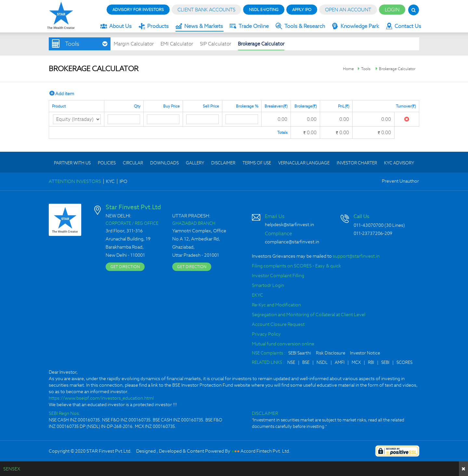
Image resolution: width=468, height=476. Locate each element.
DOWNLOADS (164, 163)
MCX (356, 362)
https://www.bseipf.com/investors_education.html (101, 398)
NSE (291, 362)
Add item (62, 93)
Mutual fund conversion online (283, 344)
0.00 (282, 119)
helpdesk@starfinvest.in (289, 225)
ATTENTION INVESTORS (75, 181)
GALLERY (195, 163)
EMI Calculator (177, 44)
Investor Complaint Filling (278, 276)
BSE (306, 362)
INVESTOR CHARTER (357, 163)
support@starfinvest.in (356, 256)
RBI (371, 362)
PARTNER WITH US (72, 163)
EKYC (258, 295)
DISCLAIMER (223, 163)
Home (348, 69)
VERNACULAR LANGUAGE (304, 163)
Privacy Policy (266, 334)
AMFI (340, 362)
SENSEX (12, 469)
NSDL (322, 362)
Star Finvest (61, 15)
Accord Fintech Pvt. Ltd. (265, 451)
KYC (110, 181)
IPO (123, 181)
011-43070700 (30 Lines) (379, 225)
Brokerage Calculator (261, 44)
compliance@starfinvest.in (292, 242)
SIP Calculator (215, 44)
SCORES (404, 362)
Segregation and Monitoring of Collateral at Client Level (309, 315)
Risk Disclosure (331, 353)
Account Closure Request (278, 324)
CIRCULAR (133, 163)
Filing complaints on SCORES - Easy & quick (296, 266)
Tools (366, 69)
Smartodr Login (268, 285)
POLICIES (107, 163)
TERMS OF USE (257, 163)
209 (388, 233)
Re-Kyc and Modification (276, 305)
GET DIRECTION (125, 267)
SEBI (385, 362)
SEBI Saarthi (300, 353)
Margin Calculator (134, 44)
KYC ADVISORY (399, 163)
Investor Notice (365, 353)
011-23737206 (368, 233)
